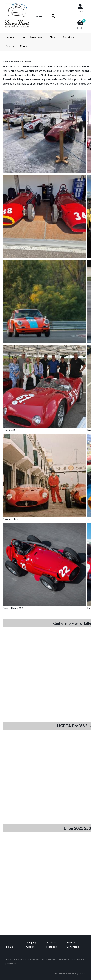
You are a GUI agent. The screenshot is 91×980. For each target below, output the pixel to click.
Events (10, 46)
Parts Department (33, 37)
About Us (68, 37)
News (53, 37)
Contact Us (27, 46)
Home (10, 947)
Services (11, 37)
